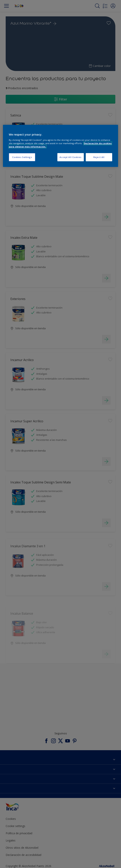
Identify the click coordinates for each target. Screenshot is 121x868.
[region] (60, 146)
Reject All (99, 157)
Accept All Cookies (70, 157)
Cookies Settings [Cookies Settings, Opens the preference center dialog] (22, 157)
